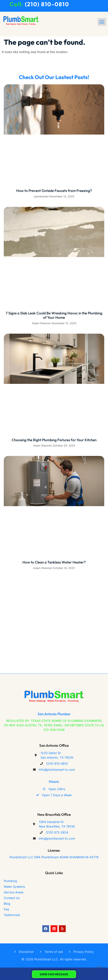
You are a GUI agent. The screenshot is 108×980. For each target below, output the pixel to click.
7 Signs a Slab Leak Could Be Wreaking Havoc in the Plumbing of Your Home (54, 315)
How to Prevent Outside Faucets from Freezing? (54, 191)
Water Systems (14, 887)
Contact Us (12, 898)
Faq (6, 909)
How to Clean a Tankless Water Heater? (54, 562)
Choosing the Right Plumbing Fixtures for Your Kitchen (54, 440)
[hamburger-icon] (102, 22)
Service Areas (14, 892)
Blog (7, 904)
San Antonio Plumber (54, 714)
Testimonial (12, 915)
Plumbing (10, 881)
